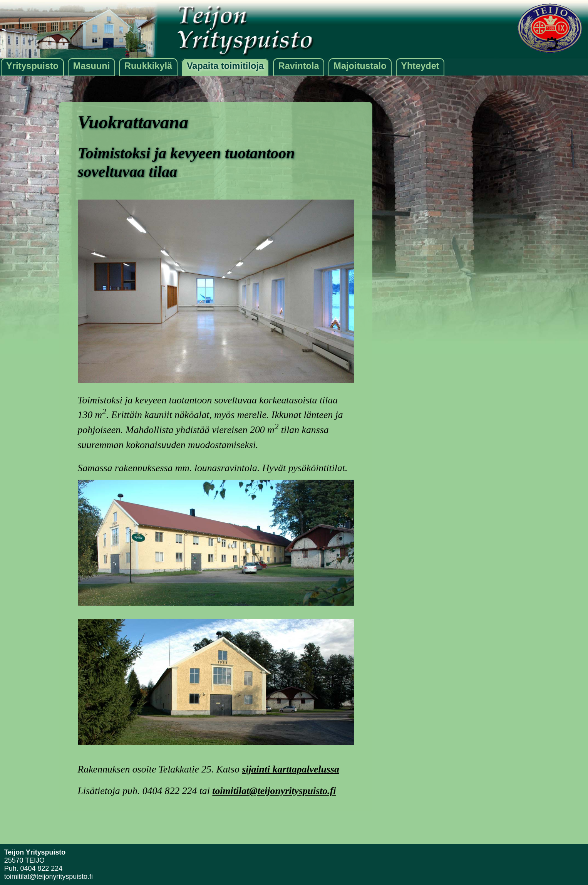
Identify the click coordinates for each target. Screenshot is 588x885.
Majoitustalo (360, 66)
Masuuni (91, 66)
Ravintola (299, 66)
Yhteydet (420, 66)
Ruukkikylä (148, 66)
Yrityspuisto (32, 66)
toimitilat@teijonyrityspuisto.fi (274, 791)
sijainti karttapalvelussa (291, 769)
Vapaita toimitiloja (225, 66)
